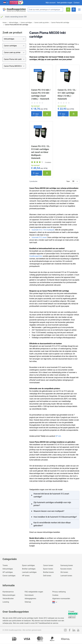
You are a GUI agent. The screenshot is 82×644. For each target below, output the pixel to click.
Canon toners (48, 565)
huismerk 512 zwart (39, 237)
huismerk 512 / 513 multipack (43, 230)
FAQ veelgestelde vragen (34, 592)
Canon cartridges (26, 22)
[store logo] (14, 10)
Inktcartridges (14, 22)
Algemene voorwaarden (61, 599)
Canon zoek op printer (42, 22)
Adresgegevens (30, 599)
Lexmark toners (66, 576)
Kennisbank (29, 595)
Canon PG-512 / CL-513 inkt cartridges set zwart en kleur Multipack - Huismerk (41, 152)
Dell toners (47, 576)
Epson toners (48, 569)
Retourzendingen (9, 595)
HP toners (26, 576)
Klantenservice (8, 592)
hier (43, 59)
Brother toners (48, 572)
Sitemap (28, 602)
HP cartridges (8, 572)
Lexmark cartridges (29, 572)
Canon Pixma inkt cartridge (60, 22)
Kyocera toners (66, 569)
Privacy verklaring (59, 592)
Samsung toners (67, 565)
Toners (5, 565)
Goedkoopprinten (36, 256)
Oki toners (64, 572)
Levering (6, 602)
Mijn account (51, 3)
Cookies (55, 595)
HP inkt (58, 436)
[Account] (68, 10)
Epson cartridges (28, 565)
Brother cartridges (29, 569)
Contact (77, 3)
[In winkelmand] (47, 114)
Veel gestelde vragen (65, 3)
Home (5, 22)
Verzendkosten (8, 599)
